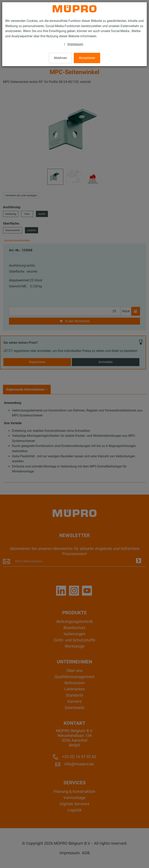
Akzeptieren (87, 58)
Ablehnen (60, 58)
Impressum (75, 44)
